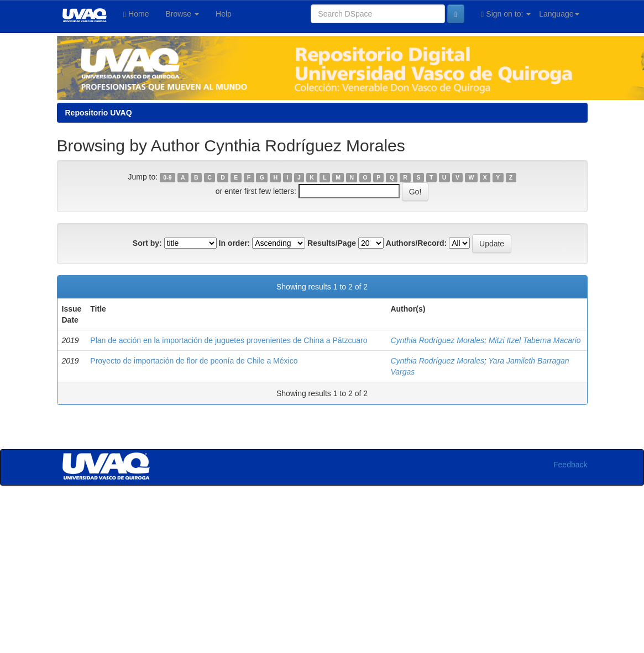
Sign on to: (506, 14)
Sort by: (147, 243)
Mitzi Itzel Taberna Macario (535, 340)
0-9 (167, 177)
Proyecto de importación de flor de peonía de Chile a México (194, 361)
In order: (235, 243)
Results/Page (332, 243)
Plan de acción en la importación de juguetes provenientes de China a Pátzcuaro (229, 340)
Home (136, 14)
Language (559, 14)
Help (224, 14)
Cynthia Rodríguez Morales (437, 340)
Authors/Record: (416, 243)
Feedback (570, 465)
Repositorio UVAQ (99, 113)
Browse (182, 14)
